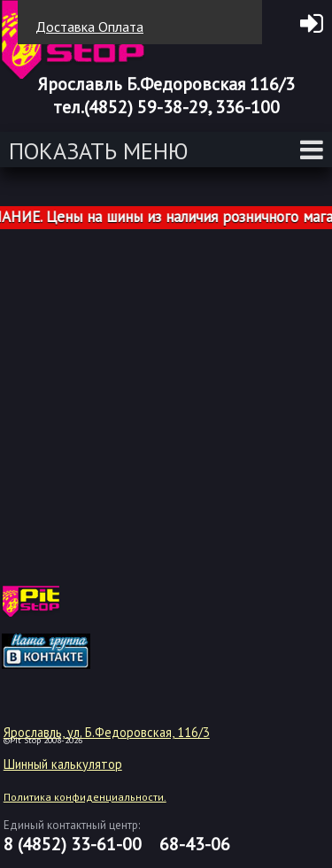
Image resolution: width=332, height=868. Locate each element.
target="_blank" (68, 608)
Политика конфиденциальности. (85, 797)
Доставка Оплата (89, 27)
